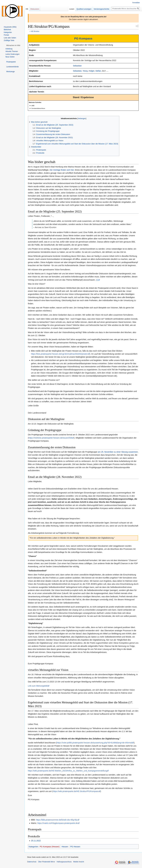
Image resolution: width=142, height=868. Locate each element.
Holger (92, 71)
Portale (6, 35)
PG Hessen (75, 847)
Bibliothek (7, 30)
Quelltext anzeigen (84, 9)
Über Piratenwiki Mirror (47, 862)
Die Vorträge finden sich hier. (62, 170)
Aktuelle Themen (12, 51)
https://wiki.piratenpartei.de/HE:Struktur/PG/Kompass (76, 791)
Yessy (85, 71)
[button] (13, 45)
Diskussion (35, 9)
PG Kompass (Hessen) (50, 847)
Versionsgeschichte (101, 9)
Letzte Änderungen (12, 54)
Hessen (65, 847)
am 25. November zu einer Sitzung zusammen (118, 452)
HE (27, 9)
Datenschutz (32, 862)
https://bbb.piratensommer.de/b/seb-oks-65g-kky (57, 820)
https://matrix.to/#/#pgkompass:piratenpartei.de (58, 823)
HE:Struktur (35, 31)
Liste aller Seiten (10, 38)
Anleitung (9, 49)
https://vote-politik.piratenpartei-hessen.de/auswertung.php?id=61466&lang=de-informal (94, 743)
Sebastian (77, 66)
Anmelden (136, 3)
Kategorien (33, 847)
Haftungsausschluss (64, 862)
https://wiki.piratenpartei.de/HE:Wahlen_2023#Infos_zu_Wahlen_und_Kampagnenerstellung (67, 771)
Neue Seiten (10, 57)
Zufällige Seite (9, 40)
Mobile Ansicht (79, 862)
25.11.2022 (36, 841)
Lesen (72, 9)
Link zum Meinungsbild (38, 686)
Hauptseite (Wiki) (10, 27)
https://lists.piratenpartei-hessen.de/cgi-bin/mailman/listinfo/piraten (59, 354)
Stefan (98, 71)
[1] (97, 280)
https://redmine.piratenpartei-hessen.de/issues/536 (50, 438)
